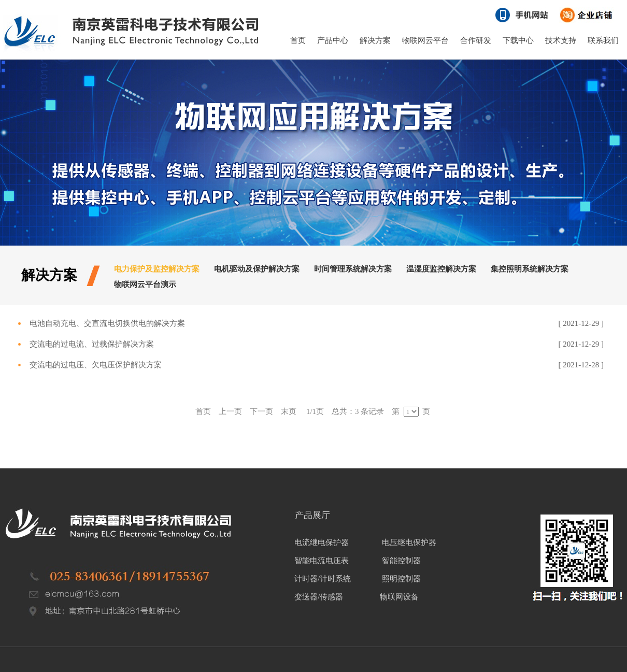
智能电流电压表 (322, 561)
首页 (298, 40)
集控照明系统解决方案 (530, 269)
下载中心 (518, 40)
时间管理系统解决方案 (353, 269)
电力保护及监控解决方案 (157, 269)
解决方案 (375, 40)
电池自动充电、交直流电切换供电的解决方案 (107, 323)
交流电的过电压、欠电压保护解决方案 (96, 365)
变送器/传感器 (319, 597)
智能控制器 (401, 561)
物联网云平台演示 (145, 284)
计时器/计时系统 (323, 579)
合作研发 (476, 40)
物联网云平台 (425, 40)
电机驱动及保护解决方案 (257, 269)
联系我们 (603, 40)
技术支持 (561, 40)
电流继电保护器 (322, 542)
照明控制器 (401, 579)
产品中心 (333, 40)
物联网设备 (399, 597)
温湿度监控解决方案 (441, 269)
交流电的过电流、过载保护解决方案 (92, 344)
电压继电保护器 (409, 542)
